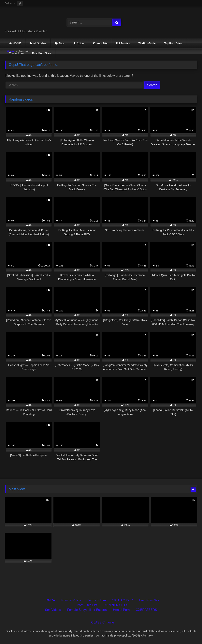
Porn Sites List (87, 605)
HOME (17, 43)
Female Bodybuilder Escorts (87, 610)
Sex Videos (53, 610)
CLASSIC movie (103, 622)
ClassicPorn (16, 53)
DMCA (50, 600)
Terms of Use (97, 600)
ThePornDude (147, 43)
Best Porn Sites (42, 53)
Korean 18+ (100, 43)
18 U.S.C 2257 (123, 600)
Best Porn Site (149, 600)
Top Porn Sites (173, 43)
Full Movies (123, 43)
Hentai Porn (121, 610)
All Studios (40, 43)
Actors (81, 43)
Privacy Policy (71, 600)
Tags (62, 43)
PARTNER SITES (116, 605)
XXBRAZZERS (146, 610)
